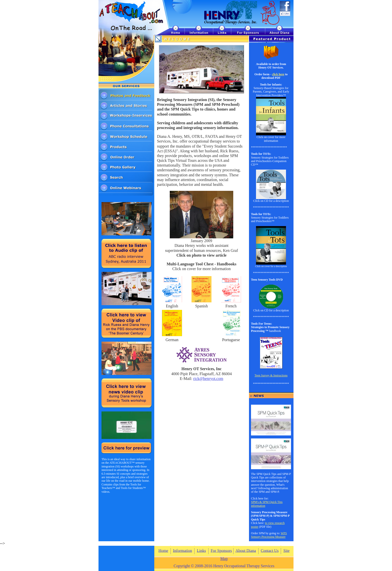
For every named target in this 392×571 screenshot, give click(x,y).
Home (163, 550)
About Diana (246, 550)
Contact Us (270, 550)
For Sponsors (221, 550)
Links (201, 550)
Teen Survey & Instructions (271, 375)
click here (278, 74)
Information (182, 550)
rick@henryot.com (208, 379)
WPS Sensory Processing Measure (269, 535)
